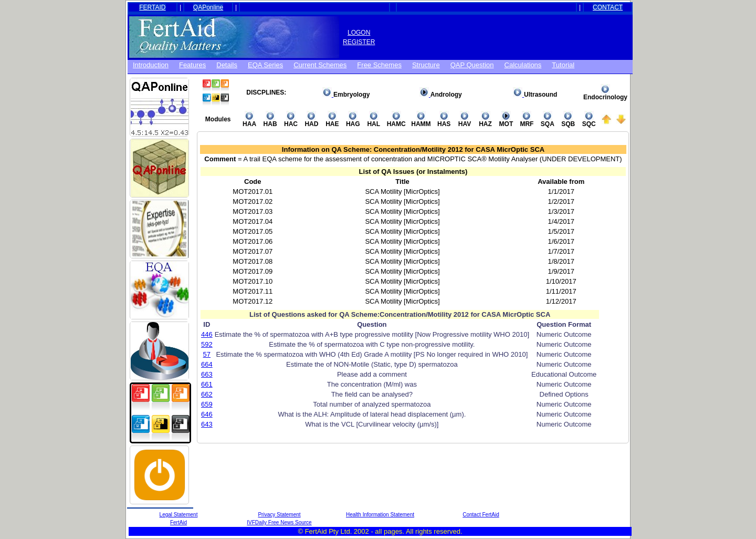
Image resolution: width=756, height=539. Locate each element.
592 (207, 344)
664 (207, 364)
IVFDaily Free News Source (279, 522)
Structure (426, 65)
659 (207, 404)
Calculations (523, 65)
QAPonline (208, 7)
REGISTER (359, 42)
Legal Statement (179, 515)
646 (207, 414)
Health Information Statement (380, 515)
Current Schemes (320, 65)
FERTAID (152, 7)
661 (207, 384)
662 (207, 394)
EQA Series (265, 65)
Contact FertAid (481, 515)
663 (207, 374)
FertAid (178, 522)
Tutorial (563, 65)
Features (192, 65)
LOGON (359, 33)
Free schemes (379, 65)
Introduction (151, 65)
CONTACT (608, 7)
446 (207, 334)
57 (207, 354)
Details (227, 65)
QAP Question (472, 65)
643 (207, 424)
